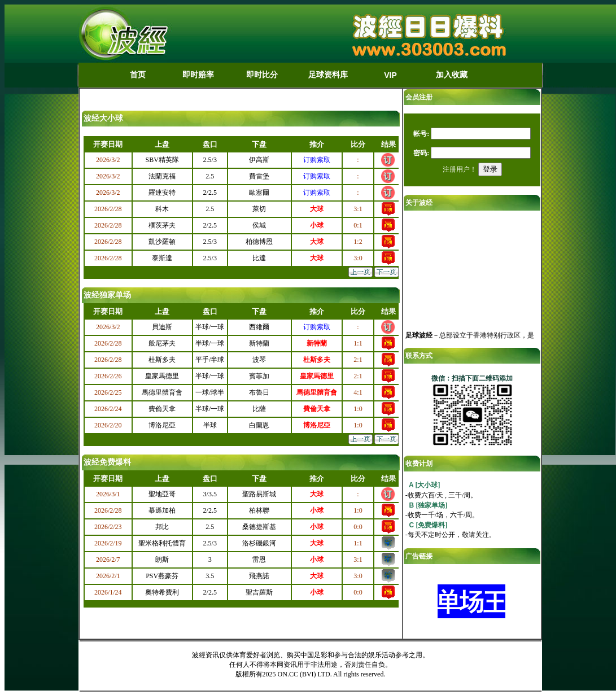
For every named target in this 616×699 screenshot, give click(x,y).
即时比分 (262, 75)
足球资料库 (328, 75)
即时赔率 (198, 75)
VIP (390, 75)
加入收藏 (452, 75)
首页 (138, 75)
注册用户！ (460, 169)
